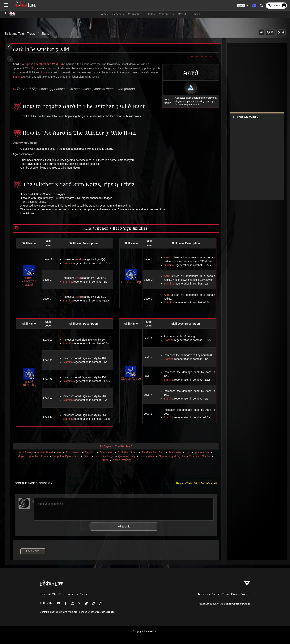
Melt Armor (41, 456)
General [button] (118, 14)
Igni (188, 452)
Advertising (204, 594)
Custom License (105, 612)
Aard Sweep (131, 276)
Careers (216, 594)
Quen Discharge (104, 456)
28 (270, 32)
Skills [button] (151, 14)
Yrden (105, 460)
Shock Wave (131, 373)
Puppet (56, 456)
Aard (79, 259)
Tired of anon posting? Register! (194, 483)
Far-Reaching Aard (30, 276)
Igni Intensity (202, 452)
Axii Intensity (73, 452)
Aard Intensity (30, 377)
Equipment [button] (167, 14)
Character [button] (135, 14)
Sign (29, 64)
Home (43, 594)
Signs (45, 34)
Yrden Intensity (122, 460)
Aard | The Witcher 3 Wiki (42, 50)
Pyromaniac (72, 456)
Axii (59, 452)
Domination (106, 452)
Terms (226, 594)
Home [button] (104, 14)
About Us (73, 594)
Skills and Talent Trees (20, 34)
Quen (87, 456)
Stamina (33, 77)
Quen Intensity (127, 456)
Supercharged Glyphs (172, 456)
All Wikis (53, 594)
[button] (243, 6)
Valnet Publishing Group (237, 604)
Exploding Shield (127, 452)
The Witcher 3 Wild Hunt (51, 64)
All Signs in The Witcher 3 (116, 446)
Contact (84, 594)
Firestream (175, 452)
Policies (245, 594)
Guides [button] (197, 14)
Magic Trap (24, 456)
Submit (124, 527)
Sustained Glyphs (200, 456)
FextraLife (204, 604)
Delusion (90, 452)
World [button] (183, 14)
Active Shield (45, 452)
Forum (63, 594)
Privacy (235, 594)
